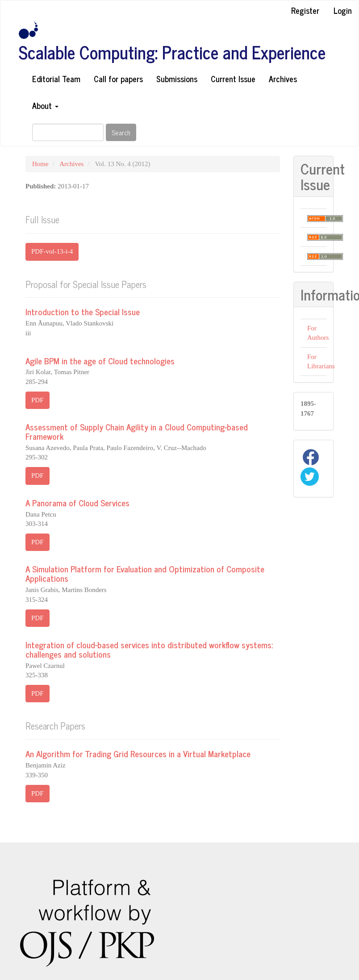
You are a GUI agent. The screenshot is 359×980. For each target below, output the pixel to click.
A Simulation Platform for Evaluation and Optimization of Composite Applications (145, 573)
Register (305, 10)
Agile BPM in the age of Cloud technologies (100, 361)
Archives (283, 79)
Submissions (177, 79)
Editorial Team (56, 79)
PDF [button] (38, 400)
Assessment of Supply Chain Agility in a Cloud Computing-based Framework (137, 431)
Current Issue (233, 79)
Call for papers (118, 79)
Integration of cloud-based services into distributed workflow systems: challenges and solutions (149, 649)
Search (121, 132)
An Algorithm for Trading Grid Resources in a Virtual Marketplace (138, 753)
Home (40, 164)
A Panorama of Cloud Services (77, 503)
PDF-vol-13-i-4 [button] (52, 251)
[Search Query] (68, 132)
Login (343, 10)
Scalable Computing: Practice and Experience (172, 52)
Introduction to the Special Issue (83, 311)
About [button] (45, 105)
